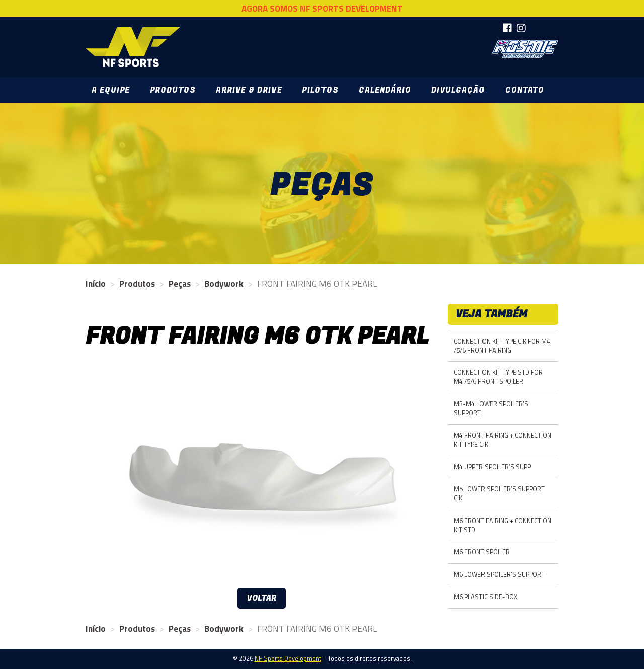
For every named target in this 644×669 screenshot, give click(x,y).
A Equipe (111, 90)
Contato (525, 90)
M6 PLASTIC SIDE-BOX (486, 597)
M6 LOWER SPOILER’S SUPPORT (499, 575)
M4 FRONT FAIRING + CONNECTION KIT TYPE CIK (503, 440)
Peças (180, 284)
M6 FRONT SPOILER (482, 552)
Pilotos (320, 90)
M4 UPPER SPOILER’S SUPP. (493, 467)
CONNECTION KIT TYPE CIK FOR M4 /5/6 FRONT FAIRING (502, 346)
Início (96, 284)
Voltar (262, 598)
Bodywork (224, 284)
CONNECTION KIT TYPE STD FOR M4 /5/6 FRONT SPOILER (498, 377)
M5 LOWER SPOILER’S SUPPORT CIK (499, 494)
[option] (262, 474)
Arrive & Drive (249, 90)
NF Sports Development (133, 47)
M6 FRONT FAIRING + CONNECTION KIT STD (503, 525)
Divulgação (458, 90)
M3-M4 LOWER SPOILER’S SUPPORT (491, 409)
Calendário (385, 90)
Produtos (173, 90)
